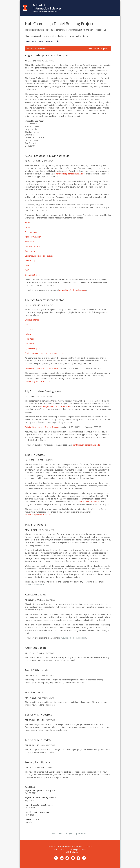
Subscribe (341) (66, 834)
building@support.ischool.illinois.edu (56, 406)
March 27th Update (37, 670)
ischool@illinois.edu (70, 852)
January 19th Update (38, 762)
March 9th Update (36, 692)
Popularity (105, 48)
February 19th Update (38, 715)
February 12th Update (38, 740)
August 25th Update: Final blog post (47, 55)
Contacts (81, 834)
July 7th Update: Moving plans (43, 391)
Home (28, 41)
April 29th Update (36, 595)
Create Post (38, 41)
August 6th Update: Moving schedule (47, 156)
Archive (49, 41)
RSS (54, 834)
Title (90, 48)
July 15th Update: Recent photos (45, 300)
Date (96, 48)
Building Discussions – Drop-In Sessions (42, 427)
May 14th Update (35, 525)
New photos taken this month (86, 502)
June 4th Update (35, 455)
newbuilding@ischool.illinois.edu (69, 174)
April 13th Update (36, 648)
